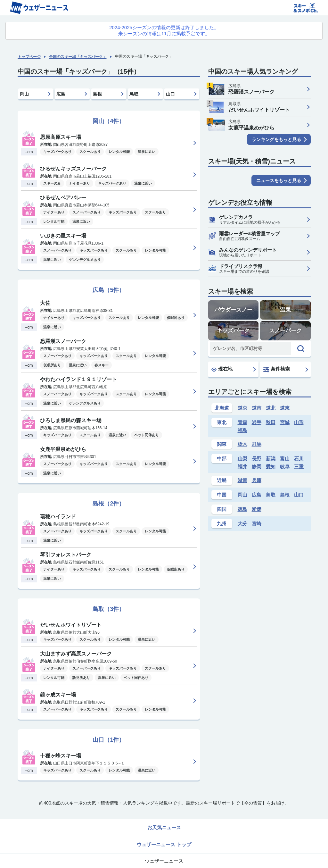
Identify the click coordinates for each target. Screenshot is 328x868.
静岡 (257, 467)
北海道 (222, 408)
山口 (170, 94)
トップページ (29, 57)
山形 (299, 422)
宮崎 (257, 524)
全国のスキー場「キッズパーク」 (78, 57)
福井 (242, 467)
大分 (242, 524)
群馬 (257, 444)
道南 (257, 408)
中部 (222, 459)
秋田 (271, 422)
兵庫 (257, 480)
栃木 (242, 444)
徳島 (242, 509)
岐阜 (285, 467)
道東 (285, 408)
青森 (242, 422)
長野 (257, 459)
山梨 (242, 459)
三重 (299, 467)
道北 (271, 408)
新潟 (271, 459)
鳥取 (134, 94)
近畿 (222, 480)
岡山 (24, 94)
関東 (222, 444)
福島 (242, 430)
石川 (299, 459)
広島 (61, 94)
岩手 (257, 422)
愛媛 (257, 509)
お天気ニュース (164, 827)
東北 (222, 422)
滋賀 (242, 480)
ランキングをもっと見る (276, 139)
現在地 (222, 369)
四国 (222, 509)
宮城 (285, 422)
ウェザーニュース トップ (164, 844)
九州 (222, 524)
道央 (242, 408)
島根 (97, 94)
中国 (222, 495)
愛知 (271, 467)
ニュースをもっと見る (279, 180)
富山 (285, 459)
